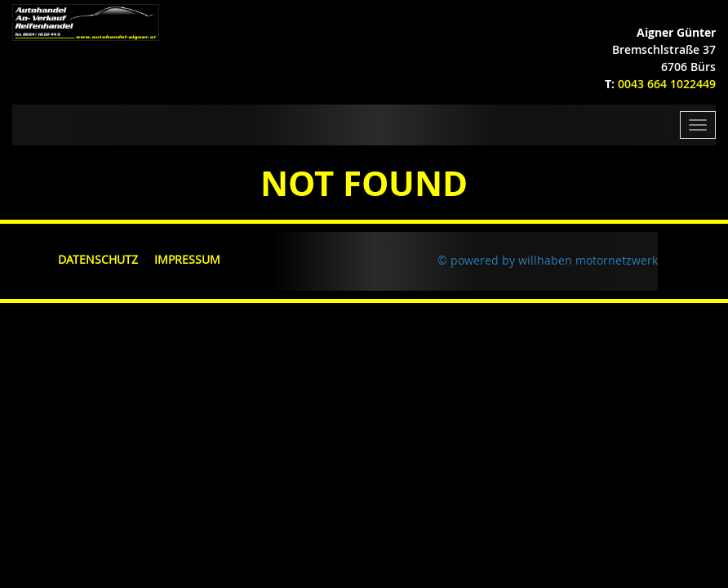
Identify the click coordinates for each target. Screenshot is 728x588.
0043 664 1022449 (667, 84)
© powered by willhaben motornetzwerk (548, 260)
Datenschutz (98, 259)
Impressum (187, 259)
